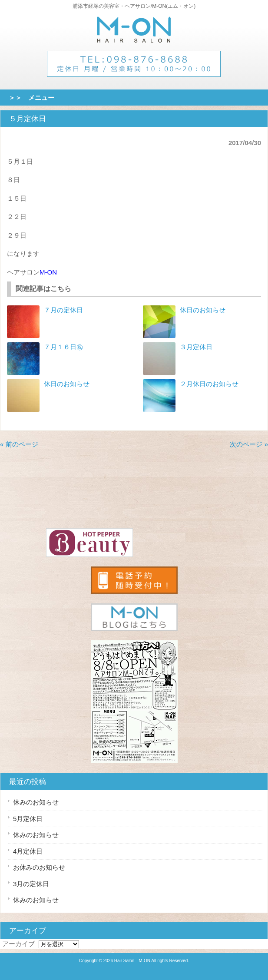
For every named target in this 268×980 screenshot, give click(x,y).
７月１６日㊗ (63, 347)
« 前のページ (19, 444)
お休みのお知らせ (39, 867)
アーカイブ (18, 944)
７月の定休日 (63, 310)
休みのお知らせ (36, 802)
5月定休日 (28, 819)
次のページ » (249, 444)
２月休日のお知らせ (209, 384)
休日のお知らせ (67, 384)
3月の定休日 (31, 884)
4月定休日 (28, 851)
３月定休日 (196, 347)
